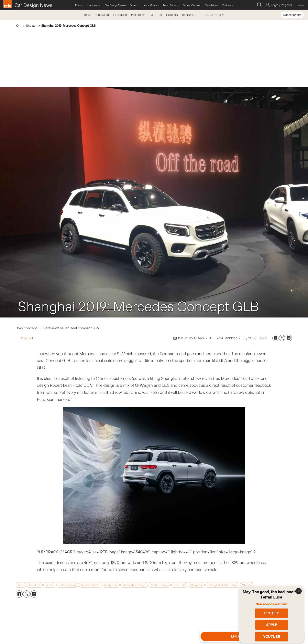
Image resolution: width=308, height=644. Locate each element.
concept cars (90, 585)
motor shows (160, 585)
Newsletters (211, 5)
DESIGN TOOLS (191, 15)
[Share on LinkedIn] (289, 338)
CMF (151, 15)
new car (179, 585)
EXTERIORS (120, 15)
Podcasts (228, 5)
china (50, 585)
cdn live (35, 585)
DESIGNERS (102, 15)
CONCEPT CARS (214, 15)
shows (247, 585)
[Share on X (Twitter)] (282, 338)
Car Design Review (115, 5)
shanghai (197, 585)
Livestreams (94, 5)
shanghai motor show (222, 585)
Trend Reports (171, 5)
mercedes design (134, 585)
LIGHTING (172, 15)
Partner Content (192, 5)
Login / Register (281, 5)
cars (21, 585)
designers (111, 585)
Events (79, 5)
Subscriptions (292, 15)
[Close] (299, 591)
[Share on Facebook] (276, 338)
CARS (87, 15)
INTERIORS (138, 15)
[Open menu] (301, 5)
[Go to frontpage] (28, 4)
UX (160, 15)
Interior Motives (150, 5)
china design (67, 585)
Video (134, 5)
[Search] (259, 5)
